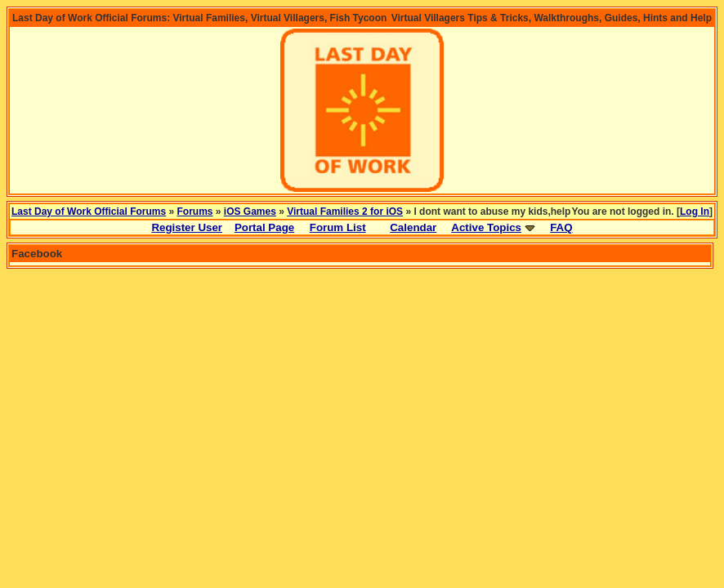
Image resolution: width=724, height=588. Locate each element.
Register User (187, 227)
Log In (695, 212)
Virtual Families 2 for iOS (345, 212)
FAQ (561, 227)
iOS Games (250, 212)
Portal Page (264, 227)
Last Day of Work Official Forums (89, 212)
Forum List (338, 227)
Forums (195, 212)
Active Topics (486, 227)
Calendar (413, 227)
